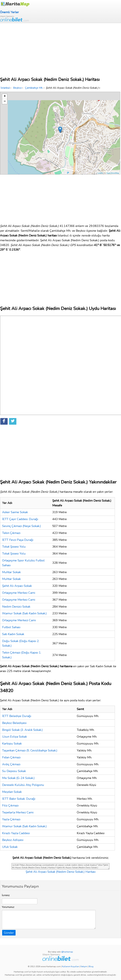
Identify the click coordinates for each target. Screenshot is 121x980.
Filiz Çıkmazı (10, 805)
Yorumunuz (8, 907)
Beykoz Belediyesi (14, 723)
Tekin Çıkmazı (11, 533)
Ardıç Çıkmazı (11, 764)
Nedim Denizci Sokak (16, 607)
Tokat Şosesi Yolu (14, 547)
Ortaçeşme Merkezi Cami (19, 620)
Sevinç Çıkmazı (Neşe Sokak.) (22, 526)
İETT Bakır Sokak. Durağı (19, 799)
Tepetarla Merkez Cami (18, 812)
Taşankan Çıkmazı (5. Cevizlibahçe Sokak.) (30, 750)
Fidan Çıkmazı (11, 757)
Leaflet (100, 173)
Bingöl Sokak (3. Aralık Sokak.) (22, 730)
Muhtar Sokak (11, 572)
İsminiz (6, 895)
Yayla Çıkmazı (11, 819)
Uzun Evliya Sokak (14, 737)
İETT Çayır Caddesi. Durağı (20, 519)
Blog (91, 966)
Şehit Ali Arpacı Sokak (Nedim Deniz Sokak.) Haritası (61, 872)
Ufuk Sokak (10, 847)
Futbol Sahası (11, 627)
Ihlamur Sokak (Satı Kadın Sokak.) (24, 613)
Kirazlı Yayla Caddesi (16, 833)
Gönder (9, 933)
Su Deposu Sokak (14, 771)
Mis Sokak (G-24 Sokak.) (18, 778)
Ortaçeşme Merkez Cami (19, 593)
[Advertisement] (61, 48)
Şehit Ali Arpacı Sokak (17, 586)
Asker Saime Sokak (15, 512)
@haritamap (67, 952)
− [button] (5, 102)
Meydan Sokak (12, 792)
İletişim (84, 966)
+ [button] (5, 96)
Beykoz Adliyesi (13, 840)
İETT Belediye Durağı (17, 716)
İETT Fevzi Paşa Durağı (18, 540)
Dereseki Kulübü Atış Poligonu (23, 785)
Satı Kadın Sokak (13, 634)
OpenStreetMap (113, 173)
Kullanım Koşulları (71, 966)
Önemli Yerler (9, 12)
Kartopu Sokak (12, 744)
